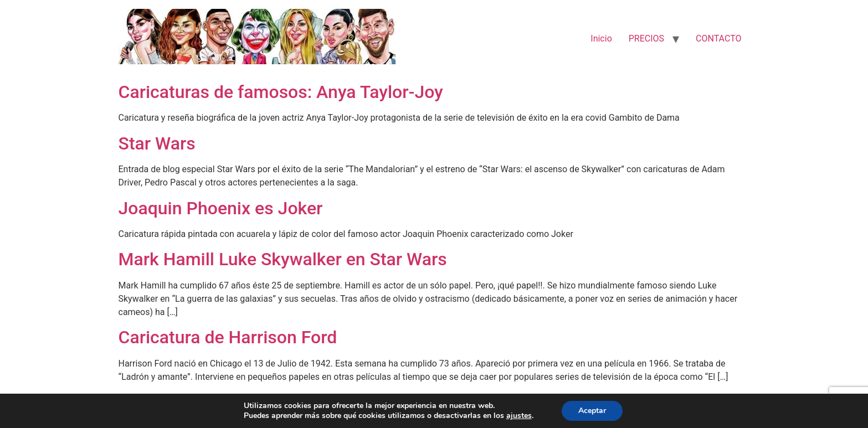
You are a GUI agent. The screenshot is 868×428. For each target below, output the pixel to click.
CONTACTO (718, 38)
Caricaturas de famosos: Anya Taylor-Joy (281, 92)
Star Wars (157, 143)
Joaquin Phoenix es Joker (221, 208)
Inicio (601, 38)
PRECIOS (646, 38)
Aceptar (592, 411)
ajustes (519, 416)
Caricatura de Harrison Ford (228, 337)
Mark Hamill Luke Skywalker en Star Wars (283, 259)
